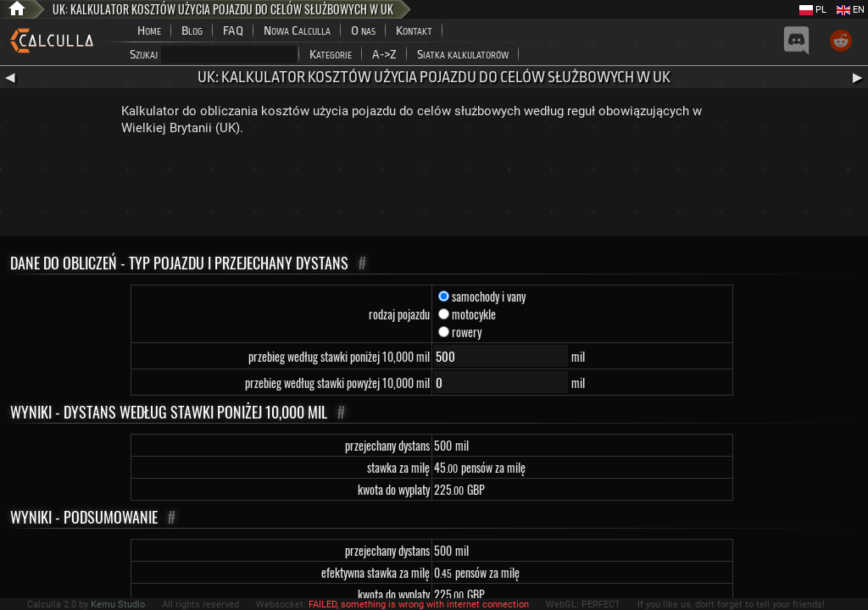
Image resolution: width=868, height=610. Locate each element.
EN (851, 10)
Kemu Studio (118, 604)
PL (813, 10)
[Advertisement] (434, 190)
